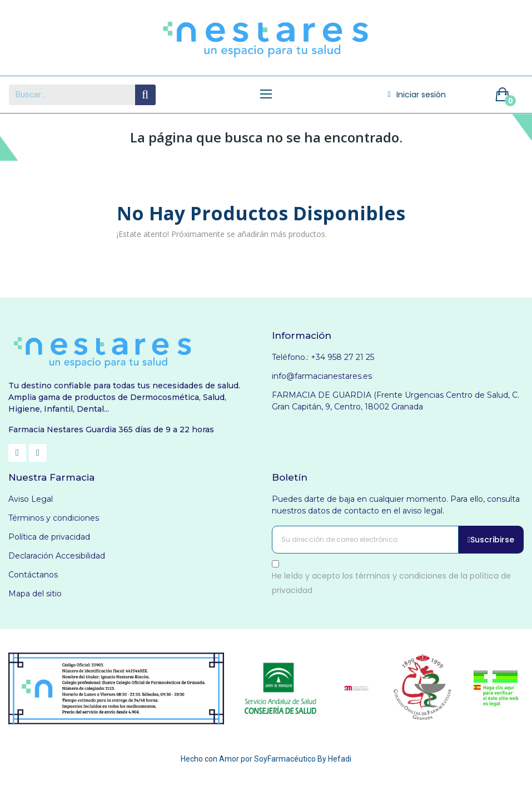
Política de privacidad (49, 537)
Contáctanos (33, 575)
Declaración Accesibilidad (57, 556)
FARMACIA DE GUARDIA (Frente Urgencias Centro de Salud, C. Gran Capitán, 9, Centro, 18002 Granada (396, 401)
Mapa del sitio (35, 594)
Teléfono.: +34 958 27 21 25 (323, 357)
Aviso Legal (31, 499)
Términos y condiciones (54, 518)
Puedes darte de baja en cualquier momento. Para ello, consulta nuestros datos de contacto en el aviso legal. (396, 505)
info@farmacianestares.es (322, 376)
